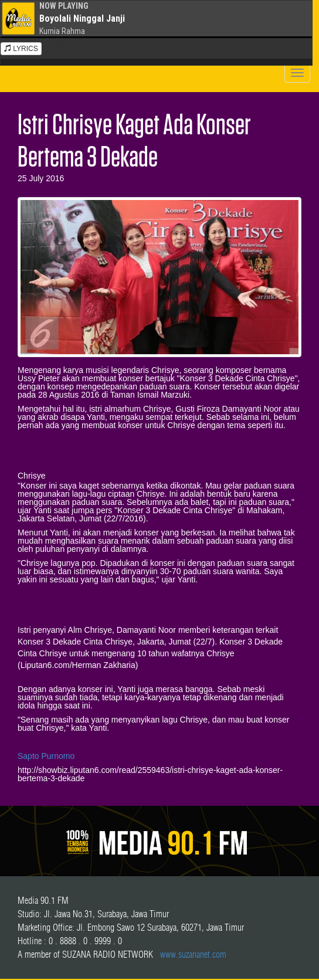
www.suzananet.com (193, 954)
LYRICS (21, 49)
